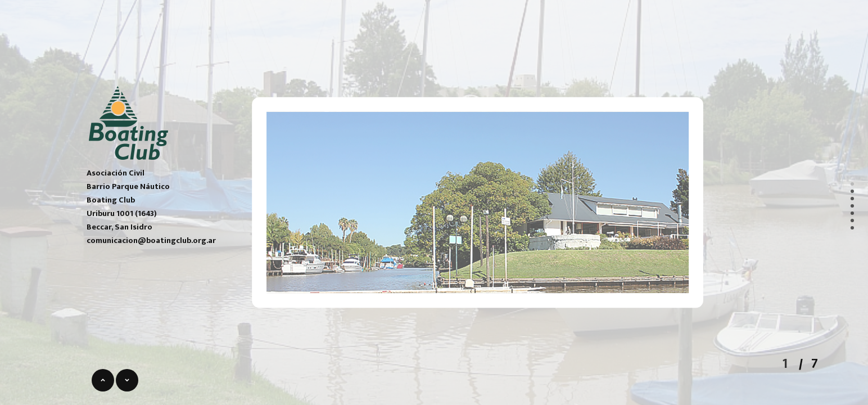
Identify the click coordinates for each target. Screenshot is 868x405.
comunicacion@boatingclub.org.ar (151, 241)
